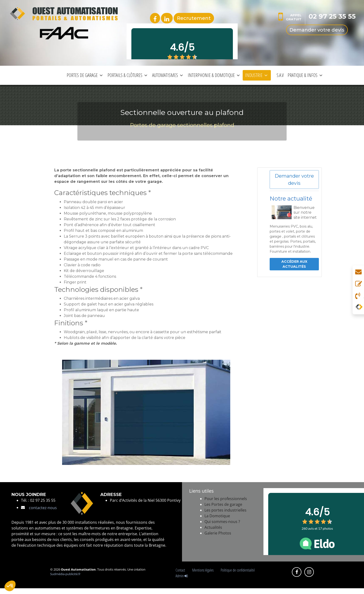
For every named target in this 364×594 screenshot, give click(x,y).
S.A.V (280, 75)
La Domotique (217, 516)
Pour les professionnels (226, 499)
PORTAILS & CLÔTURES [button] (127, 75)
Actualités (213, 527)
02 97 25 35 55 (332, 16)
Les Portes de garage (223, 504)
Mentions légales (204, 570)
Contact (181, 570)
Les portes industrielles (225, 510)
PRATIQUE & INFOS (305, 75)
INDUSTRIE (256, 75)
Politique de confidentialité (238, 570)
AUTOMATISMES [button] (168, 75)
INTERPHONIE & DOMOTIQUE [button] (214, 75)
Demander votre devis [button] (294, 180)
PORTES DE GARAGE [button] (85, 75)
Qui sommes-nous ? (222, 522)
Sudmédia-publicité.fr (65, 574)
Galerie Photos (218, 533)
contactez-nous (43, 508)
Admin (182, 576)
